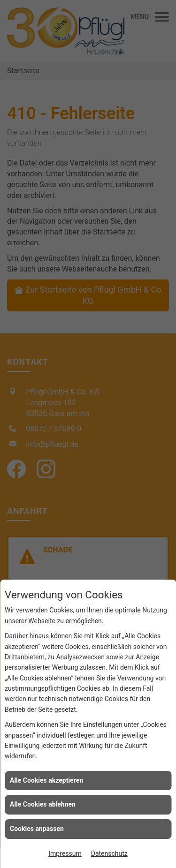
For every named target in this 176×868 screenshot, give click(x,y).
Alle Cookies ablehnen (43, 804)
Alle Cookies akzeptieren (46, 780)
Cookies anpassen (37, 829)
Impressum (65, 853)
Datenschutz (109, 853)
